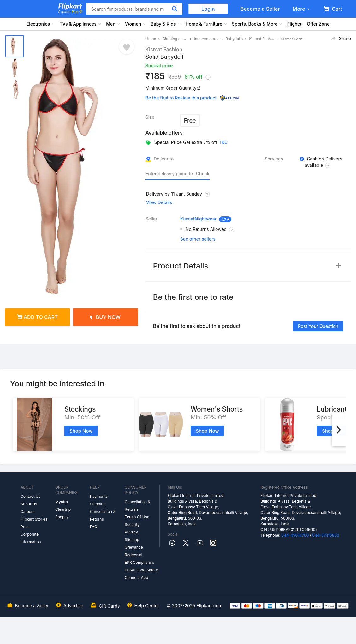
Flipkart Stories (34, 519)
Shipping (98, 504)
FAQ (94, 527)
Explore (70, 12)
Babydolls (234, 39)
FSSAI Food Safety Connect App (141, 574)
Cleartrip (63, 509)
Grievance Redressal (134, 551)
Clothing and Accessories (175, 39)
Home (151, 39)
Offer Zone (318, 24)
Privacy (131, 532)
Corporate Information (31, 538)
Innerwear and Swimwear (206, 39)
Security (132, 524)
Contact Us (30, 496)
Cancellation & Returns (103, 515)
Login (208, 9)
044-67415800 (326, 535)
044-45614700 (295, 535)
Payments (99, 496)
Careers (28, 512)
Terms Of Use (137, 517)
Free (190, 120)
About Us (29, 504)
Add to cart (38, 317)
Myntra (62, 502)
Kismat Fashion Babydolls (262, 39)
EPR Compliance (139, 562)
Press (26, 527)
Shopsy (62, 517)
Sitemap (132, 540)
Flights (294, 24)
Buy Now (105, 317)
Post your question (318, 326)
